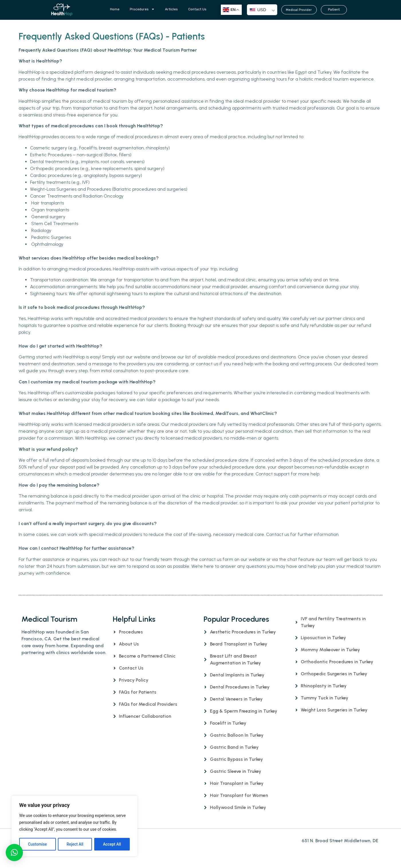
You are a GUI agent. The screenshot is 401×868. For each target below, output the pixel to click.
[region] (74, 826)
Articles (171, 9)
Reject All (75, 844)
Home (115, 9)
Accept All (112, 844)
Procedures (142, 9)
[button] (14, 853)
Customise (37, 844)
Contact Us (197, 9)
